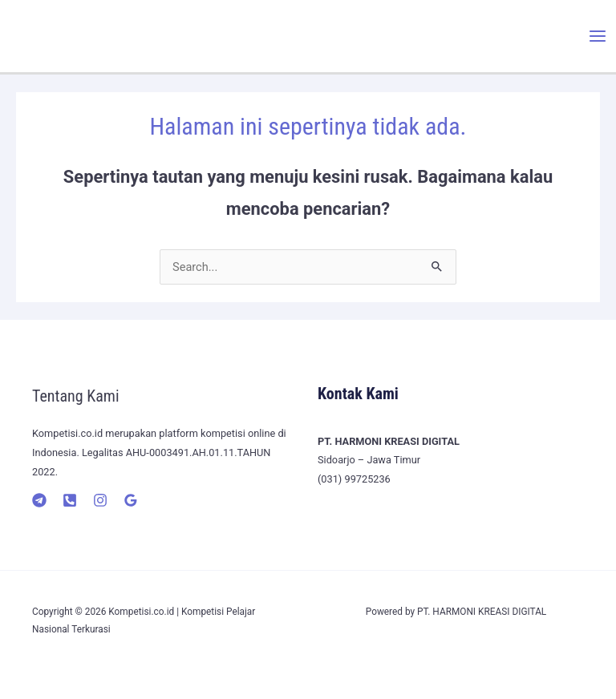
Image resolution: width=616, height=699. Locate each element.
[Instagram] (100, 500)
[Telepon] (70, 500)
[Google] (131, 500)
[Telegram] (39, 500)
